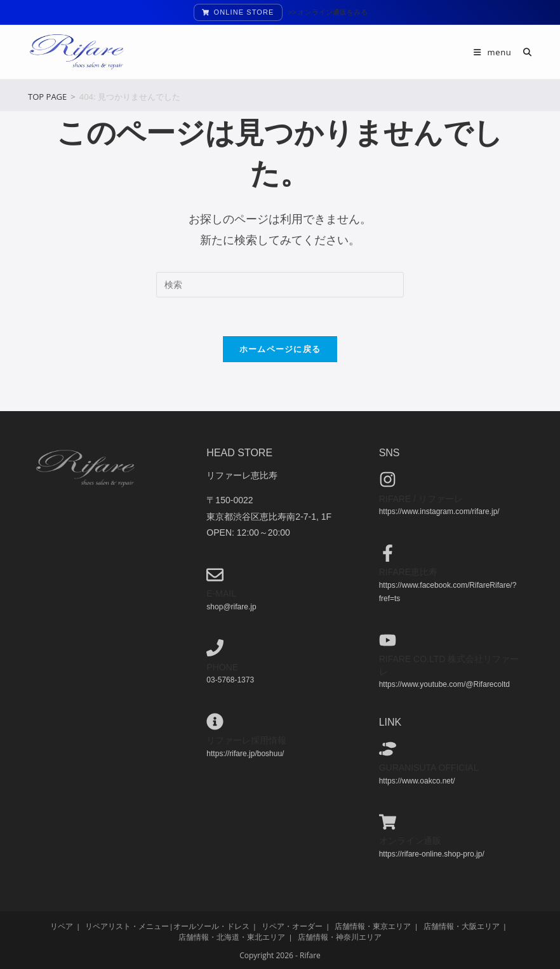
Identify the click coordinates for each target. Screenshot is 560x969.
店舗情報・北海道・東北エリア (232, 936)
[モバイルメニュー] (494, 52)
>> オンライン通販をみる (328, 12)
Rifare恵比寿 (409, 572)
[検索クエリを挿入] (280, 285)
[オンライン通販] (388, 822)
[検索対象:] (523, 52)
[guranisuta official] (388, 748)
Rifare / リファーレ (421, 498)
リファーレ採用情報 (246, 740)
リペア (62, 925)
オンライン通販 (410, 841)
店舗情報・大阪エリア (462, 925)
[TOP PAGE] (47, 97)
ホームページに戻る (280, 349)
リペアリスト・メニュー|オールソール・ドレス (167, 925)
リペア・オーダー (292, 925)
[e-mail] (215, 575)
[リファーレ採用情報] (215, 721)
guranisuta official (429, 768)
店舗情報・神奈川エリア (340, 936)
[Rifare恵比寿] (388, 552)
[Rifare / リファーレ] (388, 479)
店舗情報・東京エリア (373, 925)
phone (222, 667)
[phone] (215, 648)
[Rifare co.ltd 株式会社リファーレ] (388, 640)
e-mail (221, 593)
